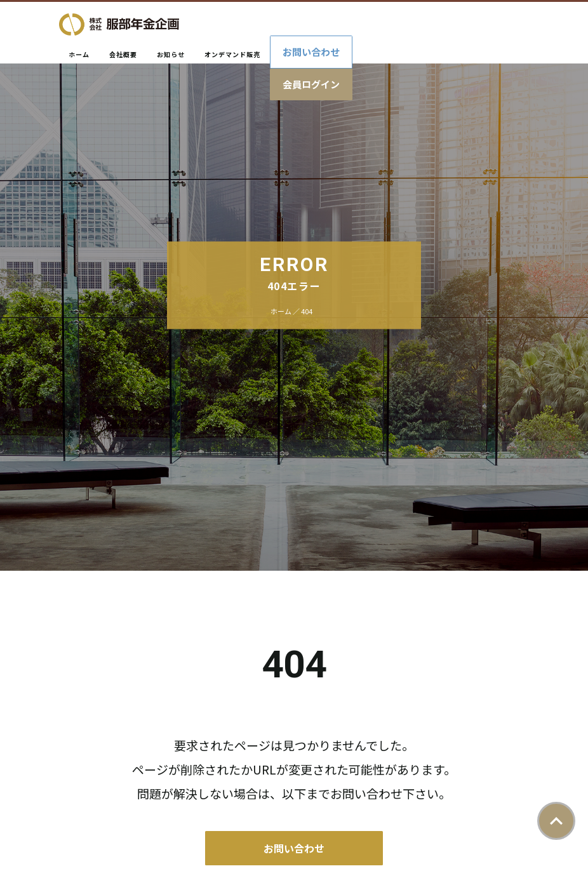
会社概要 (123, 54)
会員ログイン (311, 84)
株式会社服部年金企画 (119, 24)
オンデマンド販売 (232, 54)
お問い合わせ (311, 52)
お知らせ (171, 54)
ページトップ (556, 821)
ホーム (79, 54)
